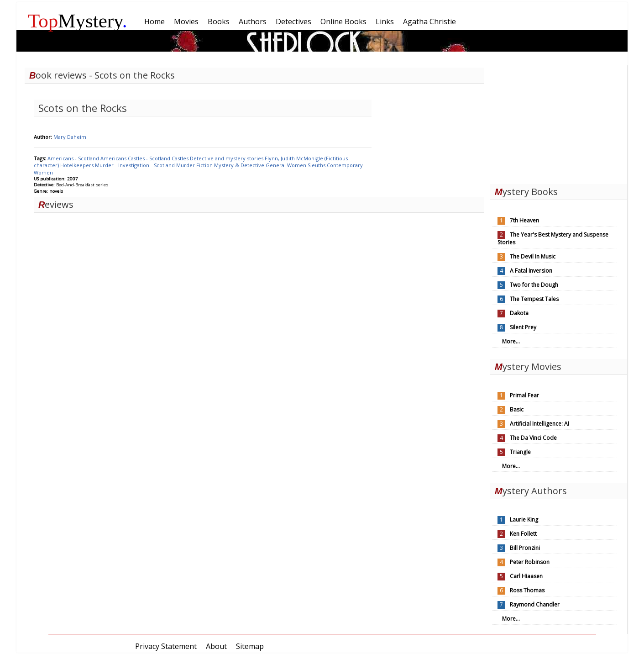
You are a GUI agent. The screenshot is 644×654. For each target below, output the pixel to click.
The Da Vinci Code (533, 438)
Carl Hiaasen (526, 576)
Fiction (205, 165)
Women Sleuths (307, 165)
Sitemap (250, 646)
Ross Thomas (527, 590)
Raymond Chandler (535, 604)
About (216, 646)
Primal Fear (524, 395)
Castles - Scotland (150, 158)
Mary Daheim (70, 137)
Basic (517, 409)
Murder (186, 165)
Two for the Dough (534, 285)
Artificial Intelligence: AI (539, 424)
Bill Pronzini (525, 548)
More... (511, 341)
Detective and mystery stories (227, 158)
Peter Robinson (530, 562)
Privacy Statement (166, 646)
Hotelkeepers (78, 165)
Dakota (519, 313)
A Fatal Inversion (531, 271)
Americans (114, 158)
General (276, 165)
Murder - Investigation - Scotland (136, 165)
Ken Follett (523, 534)
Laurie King (524, 520)
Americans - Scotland (74, 158)
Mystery (78, 21)
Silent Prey (523, 327)
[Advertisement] (559, 122)
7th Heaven (524, 220)
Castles (181, 158)
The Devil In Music (533, 256)
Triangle (520, 452)
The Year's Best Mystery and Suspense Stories (553, 238)
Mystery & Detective (240, 165)
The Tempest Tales (534, 299)
